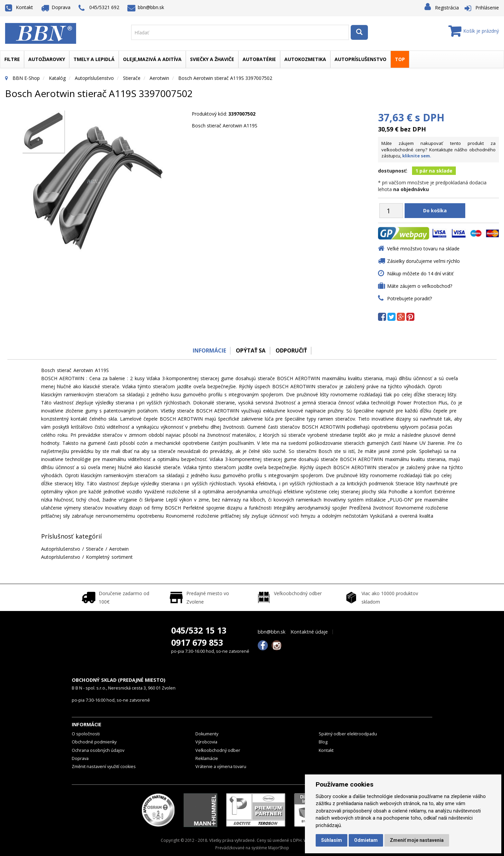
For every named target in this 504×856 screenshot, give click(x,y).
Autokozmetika (305, 59)
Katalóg (57, 78)
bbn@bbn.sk (146, 7)
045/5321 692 (99, 8)
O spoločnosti (86, 734)
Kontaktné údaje (309, 632)
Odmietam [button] (366, 840)
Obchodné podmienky (94, 742)
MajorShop (279, 848)
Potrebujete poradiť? (409, 298)
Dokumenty (207, 734)
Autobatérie (259, 59)
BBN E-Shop (26, 78)
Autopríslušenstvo (360, 59)
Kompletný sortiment (109, 557)
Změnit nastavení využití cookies (104, 767)
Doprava (56, 7)
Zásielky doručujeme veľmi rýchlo (423, 261)
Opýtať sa (250, 350)
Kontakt (19, 7)
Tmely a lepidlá (94, 59)
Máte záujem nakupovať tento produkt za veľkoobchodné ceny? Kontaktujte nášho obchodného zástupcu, (438, 149)
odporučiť (293, 350)
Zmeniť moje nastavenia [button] (417, 840)
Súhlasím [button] (332, 840)
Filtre (12, 59)
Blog (323, 742)
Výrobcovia (206, 742)
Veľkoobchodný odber (218, 750)
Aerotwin (159, 78)
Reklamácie (207, 758)
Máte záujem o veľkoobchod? (420, 286)
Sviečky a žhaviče (212, 59)
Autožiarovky (47, 59)
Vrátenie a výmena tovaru (221, 767)
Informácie (207, 350)
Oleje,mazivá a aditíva (152, 59)
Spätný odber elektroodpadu (348, 734)
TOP (400, 59)
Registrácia (447, 8)
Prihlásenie (487, 8)
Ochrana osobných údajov (98, 750)
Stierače (132, 78)
